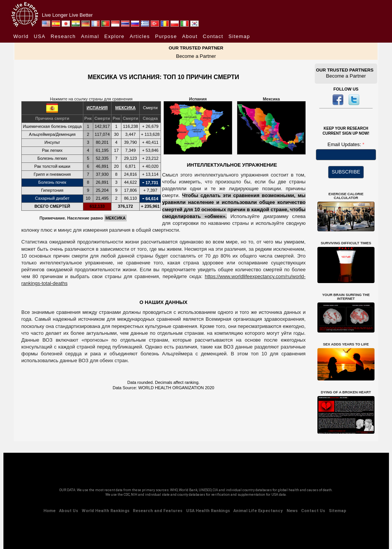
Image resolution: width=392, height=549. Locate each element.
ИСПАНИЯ (97, 108)
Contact (213, 36)
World (21, 36)
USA (40, 36)
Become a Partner (196, 56)
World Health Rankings (106, 511)
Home (49, 511)
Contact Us (313, 511)
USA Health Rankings (208, 511)
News (292, 511)
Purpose (166, 36)
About (190, 36)
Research (63, 36)
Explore (114, 36)
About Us (69, 511)
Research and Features (158, 511)
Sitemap (239, 36)
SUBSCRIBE (346, 172)
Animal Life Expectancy (258, 511)
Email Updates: (345, 144)
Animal (90, 36)
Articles (140, 36)
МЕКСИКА (126, 108)
